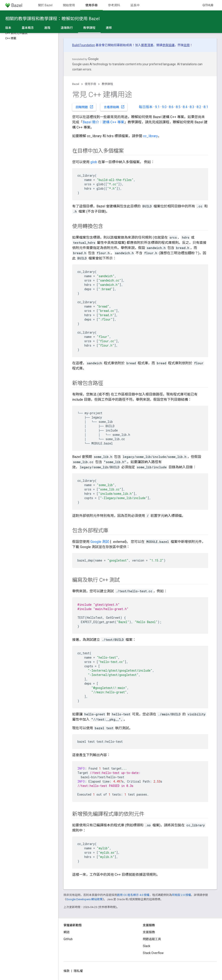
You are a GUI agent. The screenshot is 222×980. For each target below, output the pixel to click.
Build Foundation (84, 45)
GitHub (208, 5)
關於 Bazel (45, 5)
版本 (8, 28)
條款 (67, 971)
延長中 (135, 5)
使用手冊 (90, 84)
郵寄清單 (147, 45)
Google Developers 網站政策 (84, 899)
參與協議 (168, 45)
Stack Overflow (153, 953)
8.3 (192, 107)
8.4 (185, 107)
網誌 (67, 932)
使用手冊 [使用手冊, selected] (91, 5)
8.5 (178, 107)
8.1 (206, 107)
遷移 (109, 28)
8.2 (199, 107)
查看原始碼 (114, 107)
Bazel (76, 84)
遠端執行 (67, 28)
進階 (47, 28)
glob (94, 162)
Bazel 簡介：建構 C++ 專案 (103, 122)
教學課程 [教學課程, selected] (89, 28)
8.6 (171, 107)
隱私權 (78, 971)
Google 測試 (100, 542)
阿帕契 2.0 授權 (181, 895)
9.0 (164, 107)
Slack (147, 946)
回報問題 (85, 107)
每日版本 (146, 107)
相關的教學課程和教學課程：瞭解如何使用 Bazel (52, 19)
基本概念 (28, 28)
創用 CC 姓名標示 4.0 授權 (133, 895)
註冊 (187, 45)
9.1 (157, 107)
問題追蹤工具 (152, 939)
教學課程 (107, 84)
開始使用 (69, 5)
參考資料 (114, 5)
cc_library (150, 136)
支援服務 (149, 932)
